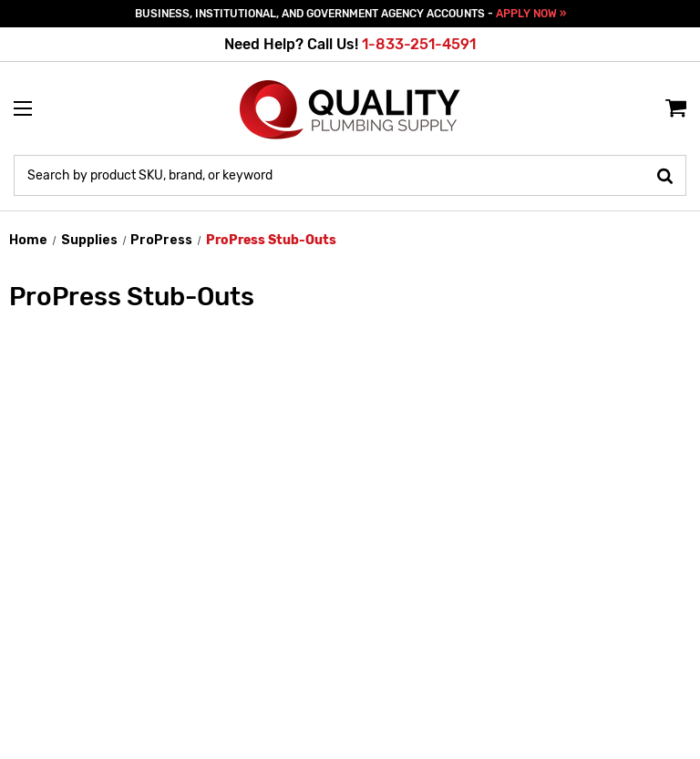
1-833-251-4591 (419, 44)
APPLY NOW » (531, 14)
